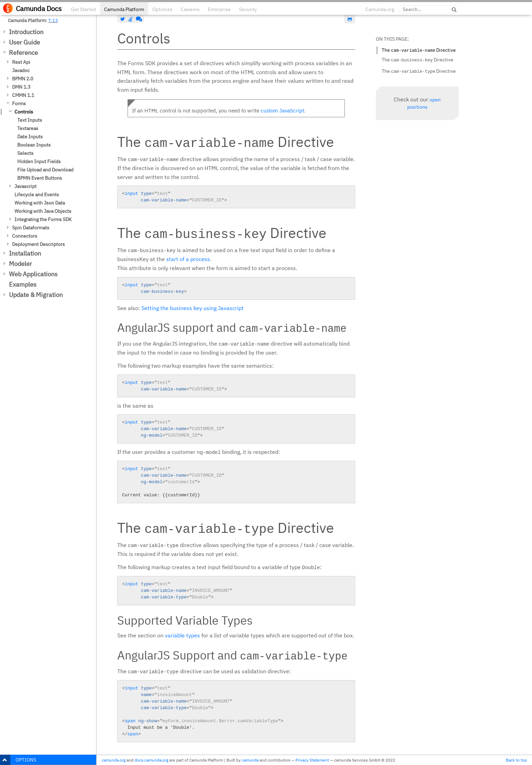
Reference (23, 53)
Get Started (83, 9)
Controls (24, 112)
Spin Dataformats (31, 228)
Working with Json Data (40, 203)
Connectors (25, 236)
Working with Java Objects (43, 211)
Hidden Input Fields (39, 161)
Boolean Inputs (34, 145)
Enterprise (219, 9)
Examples (23, 284)
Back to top (516, 760)
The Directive (419, 50)
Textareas (28, 128)
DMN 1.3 (21, 87)
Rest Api (21, 62)
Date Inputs (30, 137)
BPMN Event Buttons (40, 178)
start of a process (188, 259)
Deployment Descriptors (38, 244)
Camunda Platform (124, 9)
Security (248, 9)
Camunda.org (380, 9)
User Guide (24, 42)
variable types (182, 635)
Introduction (26, 32)
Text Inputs (30, 120)
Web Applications (33, 274)
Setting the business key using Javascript (193, 308)
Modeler (21, 264)
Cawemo (190, 9)
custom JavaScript (282, 111)
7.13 (53, 20)
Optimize (162, 9)
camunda (250, 760)
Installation (25, 253)
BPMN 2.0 (23, 79)
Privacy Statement (312, 760)
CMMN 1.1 (23, 95)
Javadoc (21, 70)
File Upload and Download (45, 170)
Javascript (26, 186)
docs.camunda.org (151, 760)
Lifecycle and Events (37, 195)
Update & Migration (36, 295)
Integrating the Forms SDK (43, 219)
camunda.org (114, 760)
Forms (19, 103)
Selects (25, 153)
